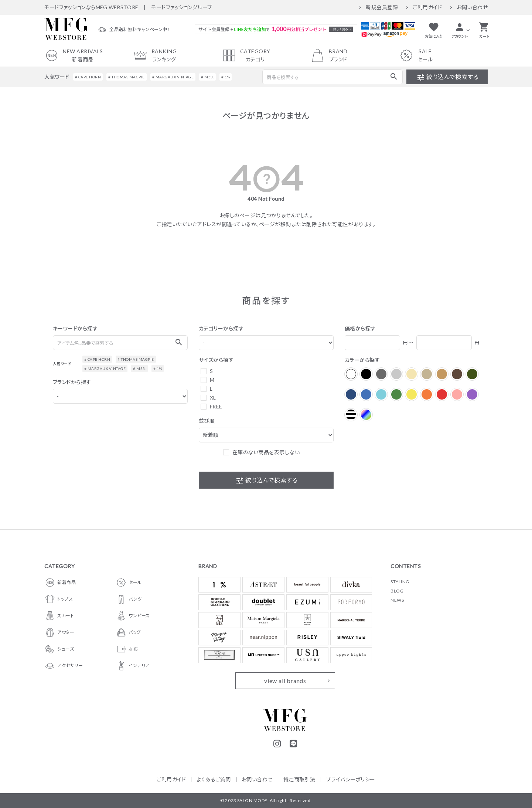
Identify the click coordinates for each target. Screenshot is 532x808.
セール (129, 583)
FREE (216, 406)
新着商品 (60, 583)
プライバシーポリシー (351, 779)
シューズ (59, 649)
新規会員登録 (382, 7)
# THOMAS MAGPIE (127, 77)
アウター (59, 632)
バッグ (128, 632)
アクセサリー (64, 666)
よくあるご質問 (214, 779)
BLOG (397, 591)
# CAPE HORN (88, 77)
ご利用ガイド (427, 7)
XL (213, 398)
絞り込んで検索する (447, 78)
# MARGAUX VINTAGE (173, 77)
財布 (127, 649)
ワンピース (133, 616)
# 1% (226, 77)
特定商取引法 (299, 779)
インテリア (133, 666)
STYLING (400, 582)
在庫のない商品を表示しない (266, 452)
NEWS (397, 600)
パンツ (129, 599)
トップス (59, 599)
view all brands (285, 681)
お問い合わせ (472, 7)
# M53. (207, 77)
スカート (59, 616)
